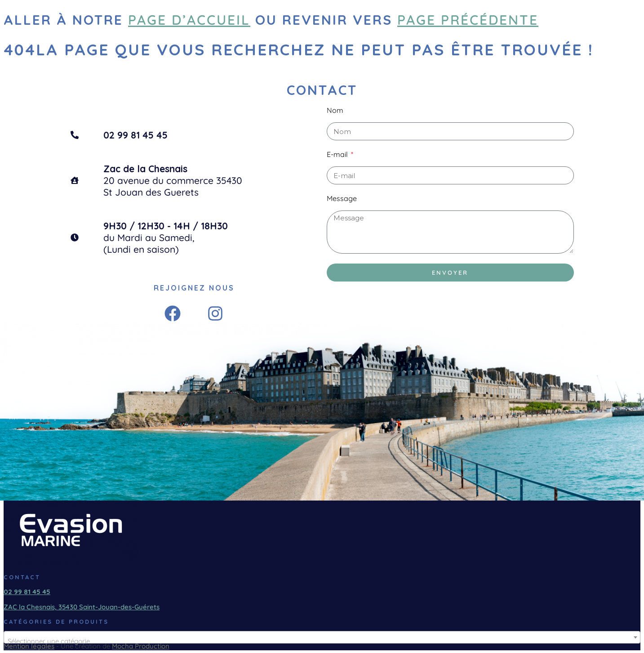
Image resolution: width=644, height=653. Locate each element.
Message (342, 198)
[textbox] (322, 641)
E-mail (338, 154)
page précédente (468, 20)
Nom (335, 110)
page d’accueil (189, 20)
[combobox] (322, 637)
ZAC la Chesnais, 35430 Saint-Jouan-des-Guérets (82, 607)
